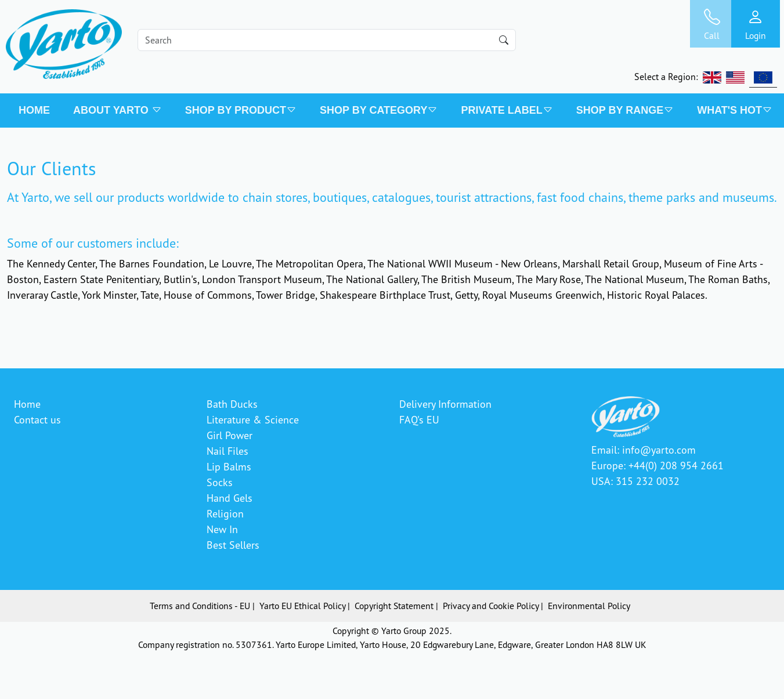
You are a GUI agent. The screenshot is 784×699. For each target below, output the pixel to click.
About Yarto (118, 110)
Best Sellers (233, 545)
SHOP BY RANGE (625, 110)
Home (34, 110)
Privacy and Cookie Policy (491, 606)
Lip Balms (229, 466)
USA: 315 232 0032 (635, 481)
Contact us (37, 419)
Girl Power (230, 435)
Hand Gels (230, 498)
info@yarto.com (659, 450)
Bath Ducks (232, 404)
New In (222, 529)
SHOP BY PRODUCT (241, 110)
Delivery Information (445, 404)
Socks (220, 482)
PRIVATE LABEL (507, 110)
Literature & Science (253, 419)
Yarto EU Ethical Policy (302, 606)
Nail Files (227, 451)
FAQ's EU (419, 419)
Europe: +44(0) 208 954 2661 (657, 465)
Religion (225, 513)
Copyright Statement (394, 606)
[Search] (327, 40)
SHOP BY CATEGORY (379, 110)
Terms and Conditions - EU (200, 606)
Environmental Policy (589, 606)
